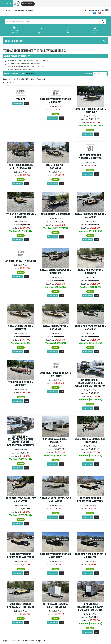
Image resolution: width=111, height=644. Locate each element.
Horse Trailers (13, 69)
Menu (6, 4)
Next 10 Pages (36, 79)
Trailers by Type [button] (56, 41)
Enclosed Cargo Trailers (17, 63)
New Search (31, 73)
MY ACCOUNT (90, 10)
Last (43, 79)
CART (97, 10)
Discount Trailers (14, 30)
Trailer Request (95, 30)
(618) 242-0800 (27, 10)
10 (27, 79)
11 (29, 79)
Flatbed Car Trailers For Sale (19, 66)
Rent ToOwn (67, 30)
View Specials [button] (28, 4)
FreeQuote (41, 30)
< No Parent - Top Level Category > (21, 60)
